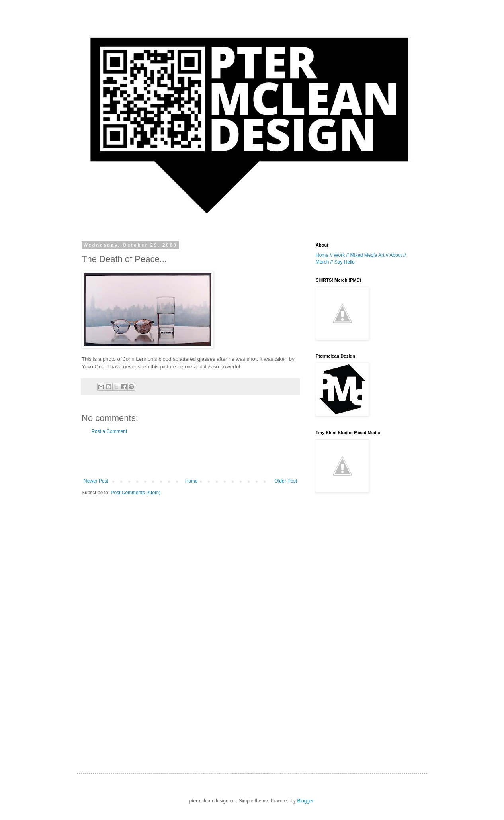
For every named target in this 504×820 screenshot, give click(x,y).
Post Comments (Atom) (136, 493)
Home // (324, 255)
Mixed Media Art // (369, 255)
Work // (341, 255)
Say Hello (345, 262)
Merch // (324, 262)
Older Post (286, 481)
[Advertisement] (190, 456)
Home (191, 481)
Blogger (305, 801)
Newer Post (96, 481)
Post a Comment (109, 431)
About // (398, 255)
